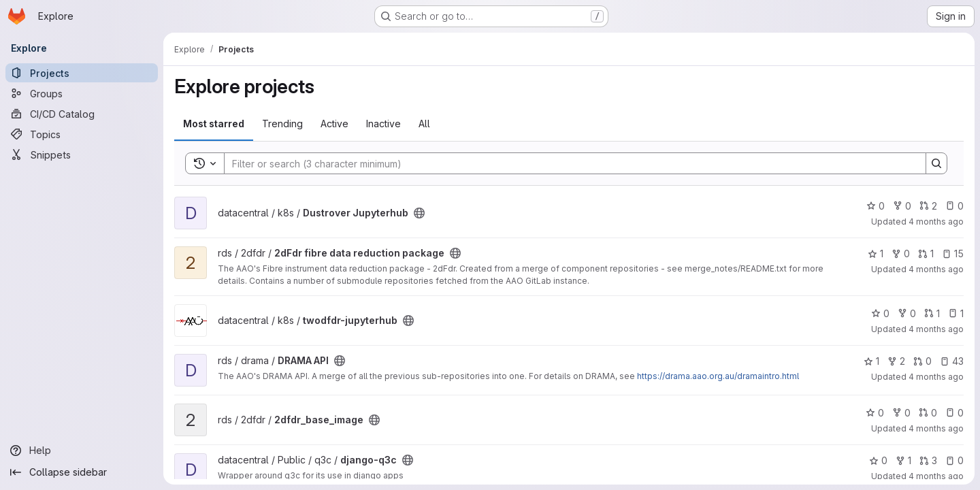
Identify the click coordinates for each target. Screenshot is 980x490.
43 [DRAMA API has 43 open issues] (952, 361)
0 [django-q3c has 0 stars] (878, 460)
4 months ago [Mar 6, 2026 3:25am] (936, 329)
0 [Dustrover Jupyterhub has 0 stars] (876, 206)
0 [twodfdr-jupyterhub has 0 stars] (880, 313)
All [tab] (424, 124)
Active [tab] (334, 124)
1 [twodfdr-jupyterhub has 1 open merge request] (932, 313)
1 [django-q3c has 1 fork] (903, 460)
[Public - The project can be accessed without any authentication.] (419, 213)
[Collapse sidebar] (82, 472)
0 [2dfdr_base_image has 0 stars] (875, 413)
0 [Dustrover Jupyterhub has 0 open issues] (954, 206)
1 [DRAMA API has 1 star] (871, 361)
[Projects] (82, 73)
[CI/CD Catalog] (82, 114)
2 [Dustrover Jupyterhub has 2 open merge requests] (928, 206)
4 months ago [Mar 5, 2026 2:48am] (936, 377)
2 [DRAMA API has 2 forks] (896, 361)
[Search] (568, 163)
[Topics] (82, 134)
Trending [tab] (282, 124)
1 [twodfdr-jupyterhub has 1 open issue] (956, 313)
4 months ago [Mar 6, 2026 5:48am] (936, 269)
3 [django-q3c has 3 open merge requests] (928, 460)
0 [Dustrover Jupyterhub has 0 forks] (902, 206)
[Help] (82, 451)
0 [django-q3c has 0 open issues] (954, 460)
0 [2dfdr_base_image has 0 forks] (901, 413)
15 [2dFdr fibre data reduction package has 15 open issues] (953, 254)
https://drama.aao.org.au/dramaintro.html (718, 376)
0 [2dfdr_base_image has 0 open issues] (954, 413)
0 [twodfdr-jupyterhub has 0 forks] (907, 313)
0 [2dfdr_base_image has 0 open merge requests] (928, 413)
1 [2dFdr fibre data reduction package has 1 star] (876, 254)
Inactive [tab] (383, 124)
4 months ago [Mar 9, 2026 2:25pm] (936, 222)
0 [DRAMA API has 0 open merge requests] (922, 361)
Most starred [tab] (214, 124)
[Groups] (82, 93)
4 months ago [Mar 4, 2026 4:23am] (936, 428)
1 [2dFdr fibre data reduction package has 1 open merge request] (926, 254)
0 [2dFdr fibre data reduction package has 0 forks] (901, 254)
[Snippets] (82, 154)
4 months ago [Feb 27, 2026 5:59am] (936, 476)
